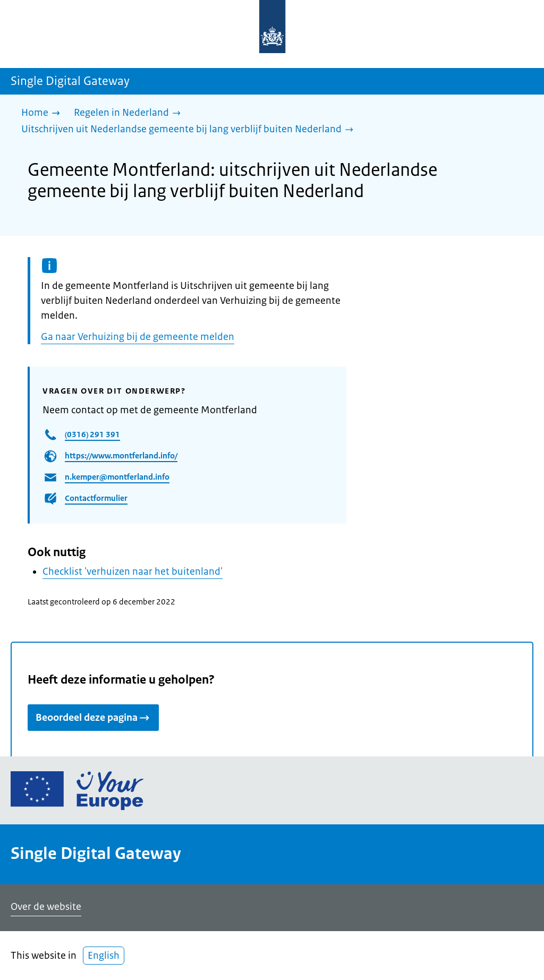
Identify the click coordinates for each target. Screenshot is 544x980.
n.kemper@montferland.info (117, 477)
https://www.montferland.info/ (121, 455)
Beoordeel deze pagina (93, 718)
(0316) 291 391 (92, 434)
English (104, 956)
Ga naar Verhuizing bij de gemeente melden (138, 337)
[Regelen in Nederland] (130, 113)
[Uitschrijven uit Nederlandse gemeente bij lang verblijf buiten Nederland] (190, 130)
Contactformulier (96, 498)
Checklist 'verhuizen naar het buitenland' (133, 572)
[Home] (43, 113)
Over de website (46, 907)
